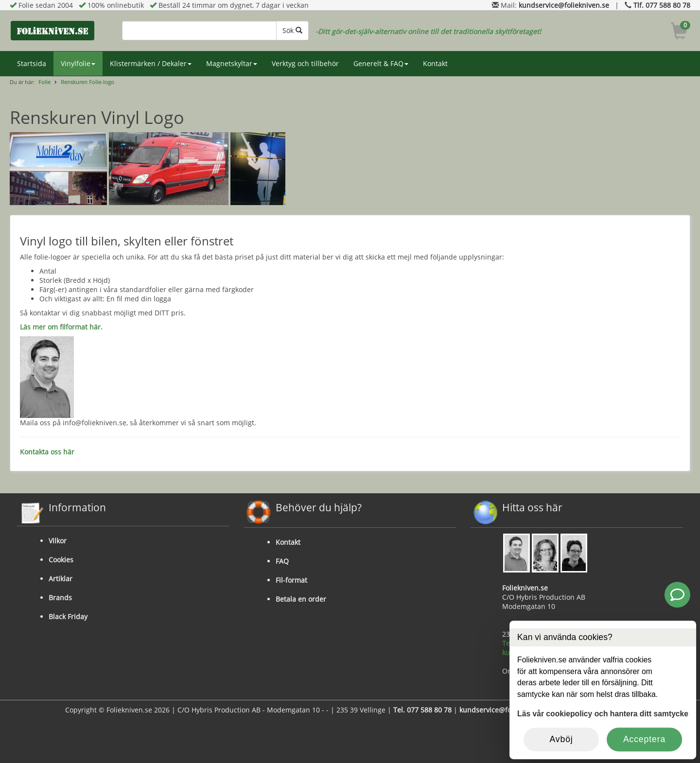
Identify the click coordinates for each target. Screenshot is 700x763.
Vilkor (58, 541)
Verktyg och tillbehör (305, 63)
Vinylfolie (78, 63)
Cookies (61, 560)
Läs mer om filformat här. (61, 327)
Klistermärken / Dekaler (151, 63)
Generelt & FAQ (381, 63)
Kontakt (435, 63)
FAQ (282, 561)
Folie (44, 82)
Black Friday (68, 616)
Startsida (32, 63)
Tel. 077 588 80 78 (422, 710)
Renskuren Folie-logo (87, 82)
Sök (292, 30)
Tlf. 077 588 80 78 (662, 5)
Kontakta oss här (47, 452)
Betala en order (301, 599)
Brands (60, 598)
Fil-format (291, 580)
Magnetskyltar (232, 63)
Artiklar (61, 579)
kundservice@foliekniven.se (564, 5)
